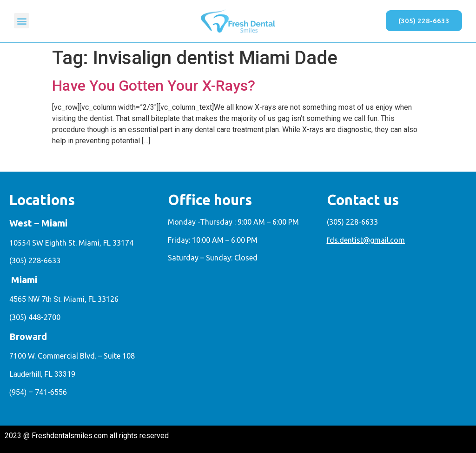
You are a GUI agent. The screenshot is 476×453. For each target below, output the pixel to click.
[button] (22, 21)
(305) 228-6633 (35, 260)
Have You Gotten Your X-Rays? (154, 86)
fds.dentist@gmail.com (366, 240)
